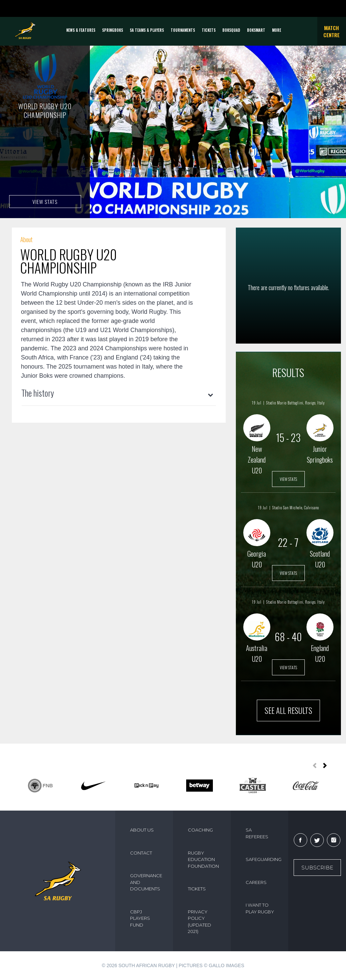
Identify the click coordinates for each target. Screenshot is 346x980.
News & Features (81, 30)
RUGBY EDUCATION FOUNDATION (203, 859)
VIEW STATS (45, 201)
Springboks (113, 30)
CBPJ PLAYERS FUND (140, 918)
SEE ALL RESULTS (288, 710)
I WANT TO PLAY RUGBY (260, 908)
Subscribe (317, 868)
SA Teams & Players (147, 30)
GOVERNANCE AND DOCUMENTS (146, 882)
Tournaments (183, 30)
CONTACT (141, 853)
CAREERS (256, 882)
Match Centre (331, 31)
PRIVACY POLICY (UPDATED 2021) (200, 922)
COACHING (200, 830)
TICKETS (209, 30)
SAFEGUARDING (263, 859)
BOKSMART (256, 30)
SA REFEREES (257, 833)
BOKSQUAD (231, 30)
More (277, 30)
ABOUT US (142, 830)
